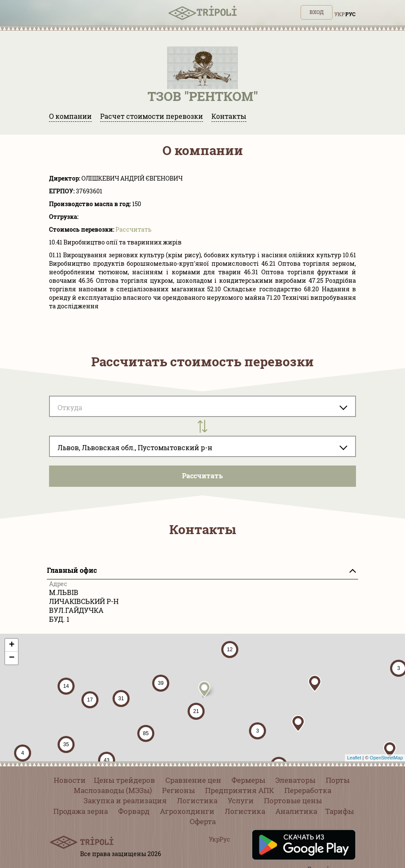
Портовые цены (293, 800)
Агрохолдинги (187, 811)
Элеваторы (295, 780)
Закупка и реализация (125, 800)
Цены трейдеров (124, 780)
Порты (338, 780)
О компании (70, 116)
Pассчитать (133, 229)
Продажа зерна (81, 811)
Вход (317, 12)
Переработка (308, 790)
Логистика (197, 800)
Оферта (203, 821)
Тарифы (340, 811)
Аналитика (296, 811)
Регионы (178, 790)
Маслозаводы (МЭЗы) (113, 790)
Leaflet (354, 758)
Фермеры (248, 780)
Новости (70, 780)
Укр (340, 14)
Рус (350, 14)
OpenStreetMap (386, 758)
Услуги (241, 800)
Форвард (134, 811)
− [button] (12, 658)
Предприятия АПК (240, 790)
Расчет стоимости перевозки (152, 116)
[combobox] (202, 446)
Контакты (229, 116)
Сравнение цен (193, 780)
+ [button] (12, 645)
